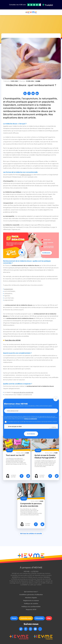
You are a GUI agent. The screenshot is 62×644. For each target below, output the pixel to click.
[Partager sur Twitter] (33, 93)
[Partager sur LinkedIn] (37, 93)
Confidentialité (51, 428)
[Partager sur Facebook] (29, 93)
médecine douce (26, 175)
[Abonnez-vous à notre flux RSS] (25, 93)
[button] (2, 13)
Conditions (56, 428)
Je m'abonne (31, 434)
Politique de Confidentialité (31, 419)
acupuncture (8, 289)
